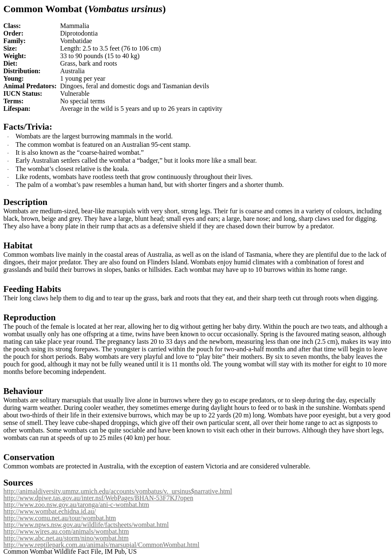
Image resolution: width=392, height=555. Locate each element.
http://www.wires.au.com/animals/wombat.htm (66, 531)
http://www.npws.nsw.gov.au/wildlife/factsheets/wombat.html (86, 525)
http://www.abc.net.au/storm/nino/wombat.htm (66, 538)
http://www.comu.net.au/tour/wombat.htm (60, 518)
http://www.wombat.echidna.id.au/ (50, 511)
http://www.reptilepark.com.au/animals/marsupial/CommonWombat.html (101, 545)
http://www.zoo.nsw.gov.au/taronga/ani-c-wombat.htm (76, 505)
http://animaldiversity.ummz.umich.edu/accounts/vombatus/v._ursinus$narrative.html (118, 491)
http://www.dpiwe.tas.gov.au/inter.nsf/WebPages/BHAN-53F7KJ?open (98, 498)
